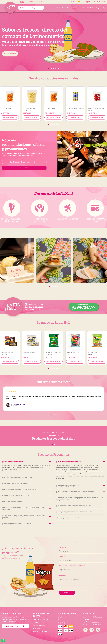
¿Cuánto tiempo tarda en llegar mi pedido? (26, 495)
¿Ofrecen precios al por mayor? (81, 518)
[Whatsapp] (92, 630)
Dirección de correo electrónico (73, 566)
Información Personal (40, 619)
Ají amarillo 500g (7, 108)
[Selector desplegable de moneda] (72, 2)
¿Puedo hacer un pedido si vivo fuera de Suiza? (26, 489)
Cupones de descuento (41, 631)
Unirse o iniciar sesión (15, 626)
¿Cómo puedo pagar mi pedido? (81, 486)
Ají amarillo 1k (50, 108)
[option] (53, 41)
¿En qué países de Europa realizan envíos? (26, 477)
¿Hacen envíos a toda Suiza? (26, 461)
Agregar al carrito (10, 117)
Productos (66, 8)
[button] (8, 41)
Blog (98, 8)
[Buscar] (31, 8)
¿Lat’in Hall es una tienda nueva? (81, 461)
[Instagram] (85, 630)
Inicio (58, 8)
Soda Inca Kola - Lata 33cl (75, 108)
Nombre (62, 547)
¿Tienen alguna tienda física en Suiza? (26, 523)
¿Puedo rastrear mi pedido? (26, 501)
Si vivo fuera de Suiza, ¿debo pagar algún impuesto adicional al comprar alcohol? (81, 499)
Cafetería (90, 8)
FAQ (103, 8)
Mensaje (62, 575)
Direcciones (37, 628)
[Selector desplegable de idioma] (80, 2)
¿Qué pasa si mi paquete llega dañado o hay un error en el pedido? (26, 517)
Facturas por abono (40, 625)
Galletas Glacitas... (29, 352)
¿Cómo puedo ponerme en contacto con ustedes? (81, 512)
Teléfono (62, 557)
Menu (83, 8)
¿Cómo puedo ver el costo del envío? (26, 483)
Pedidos (36, 622)
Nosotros (75, 8)
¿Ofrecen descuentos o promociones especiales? (81, 506)
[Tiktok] (98, 630)
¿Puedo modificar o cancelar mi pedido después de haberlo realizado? (26, 508)
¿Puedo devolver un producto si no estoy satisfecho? (81, 492)
